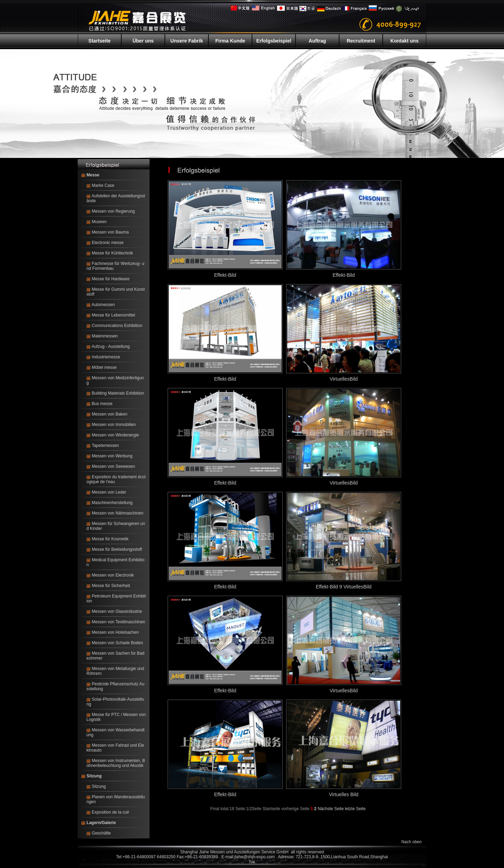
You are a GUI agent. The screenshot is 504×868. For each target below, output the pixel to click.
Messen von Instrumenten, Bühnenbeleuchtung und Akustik (116, 763)
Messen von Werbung (112, 456)
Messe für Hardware (110, 279)
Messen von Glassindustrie (117, 611)
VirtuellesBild (344, 379)
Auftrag (318, 41)
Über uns (143, 41)
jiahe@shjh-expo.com (255, 857)
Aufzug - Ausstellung (111, 347)
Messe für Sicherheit (111, 586)
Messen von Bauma (110, 232)
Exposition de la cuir (110, 812)
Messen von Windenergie (115, 435)
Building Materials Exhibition (118, 393)
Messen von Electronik (113, 575)
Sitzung (94, 776)
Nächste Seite (331, 809)
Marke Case (103, 185)
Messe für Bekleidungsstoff (117, 549)
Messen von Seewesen (113, 466)
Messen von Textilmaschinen (118, 622)
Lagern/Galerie (101, 823)
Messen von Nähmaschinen (117, 513)
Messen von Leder (109, 492)
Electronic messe (108, 243)
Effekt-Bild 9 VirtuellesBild (344, 587)
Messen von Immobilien (114, 425)
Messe (93, 175)
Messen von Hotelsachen (115, 632)
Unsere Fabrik (187, 41)
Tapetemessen (105, 446)
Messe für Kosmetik (110, 539)
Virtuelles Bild (344, 794)
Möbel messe (104, 367)
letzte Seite (355, 809)
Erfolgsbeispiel (274, 41)
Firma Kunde (230, 41)
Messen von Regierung (113, 211)
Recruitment (361, 41)
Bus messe (102, 404)
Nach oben (412, 842)
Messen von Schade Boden (117, 643)
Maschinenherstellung (112, 503)
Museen (99, 222)
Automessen (103, 305)
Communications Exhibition (117, 326)
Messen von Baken (109, 414)
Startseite (100, 41)
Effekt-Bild (225, 275)
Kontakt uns (404, 41)
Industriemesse (106, 357)
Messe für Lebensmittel (113, 315)
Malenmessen (105, 336)
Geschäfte (101, 833)
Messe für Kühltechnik (112, 253)
